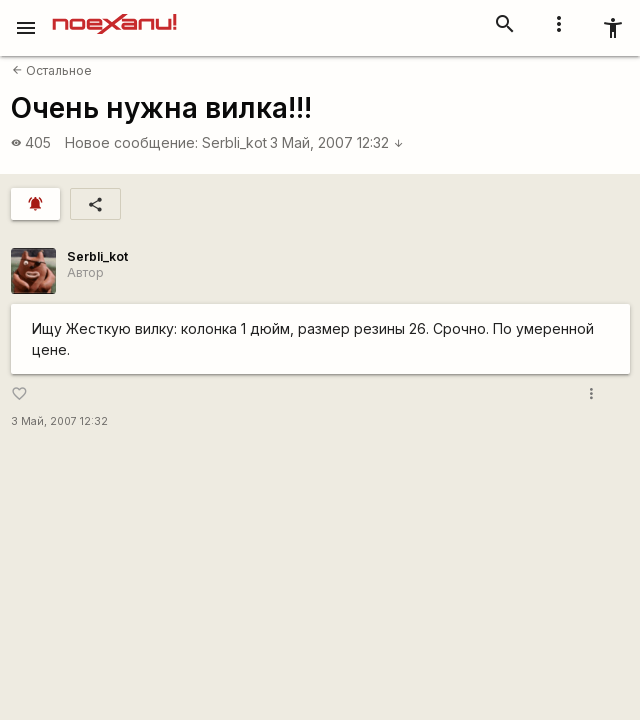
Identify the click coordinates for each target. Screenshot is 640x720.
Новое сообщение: (131, 142)
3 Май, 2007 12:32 (337, 142)
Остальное (52, 70)
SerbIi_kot (234, 142)
